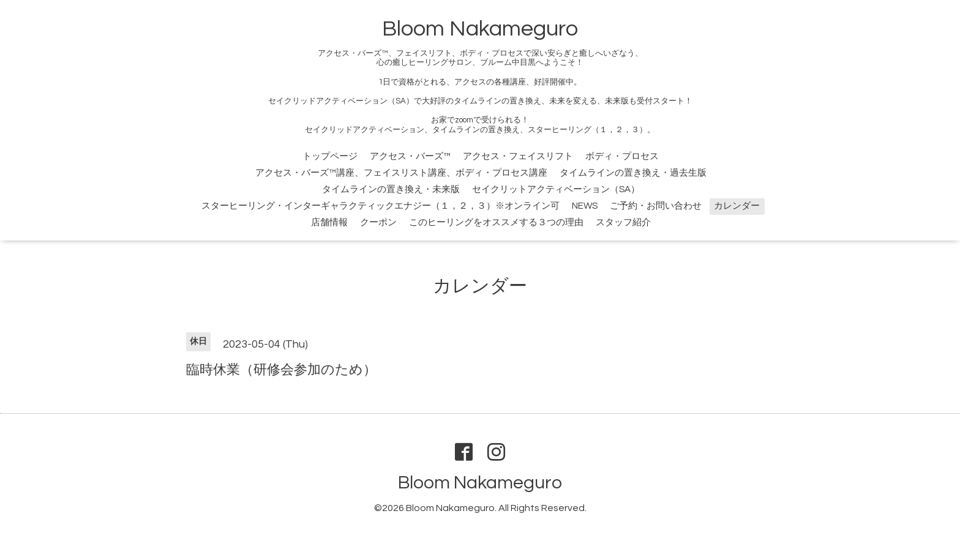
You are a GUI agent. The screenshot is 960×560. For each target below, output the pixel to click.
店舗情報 (329, 222)
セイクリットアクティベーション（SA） (556, 189)
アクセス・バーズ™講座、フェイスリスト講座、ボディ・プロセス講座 (401, 173)
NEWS (585, 206)
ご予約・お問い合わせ (656, 206)
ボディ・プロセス (622, 156)
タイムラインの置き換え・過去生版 (633, 173)
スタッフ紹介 (623, 222)
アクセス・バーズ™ (410, 156)
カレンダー (737, 206)
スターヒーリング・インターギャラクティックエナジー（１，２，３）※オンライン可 (381, 206)
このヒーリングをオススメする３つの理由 (496, 222)
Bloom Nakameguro (480, 29)
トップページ (330, 156)
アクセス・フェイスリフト (518, 156)
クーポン (378, 222)
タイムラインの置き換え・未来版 (391, 189)
